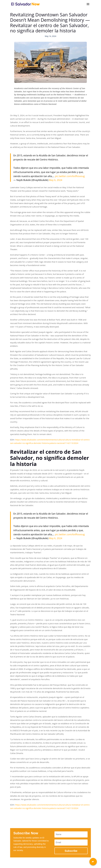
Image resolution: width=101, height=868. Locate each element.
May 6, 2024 (56, 180)
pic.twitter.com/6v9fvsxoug (70, 176)
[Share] (93, 862)
